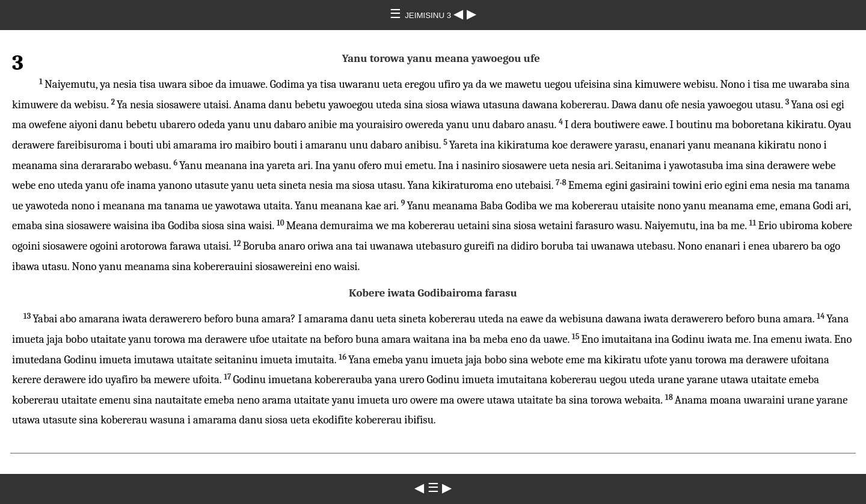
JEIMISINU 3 (429, 15)
